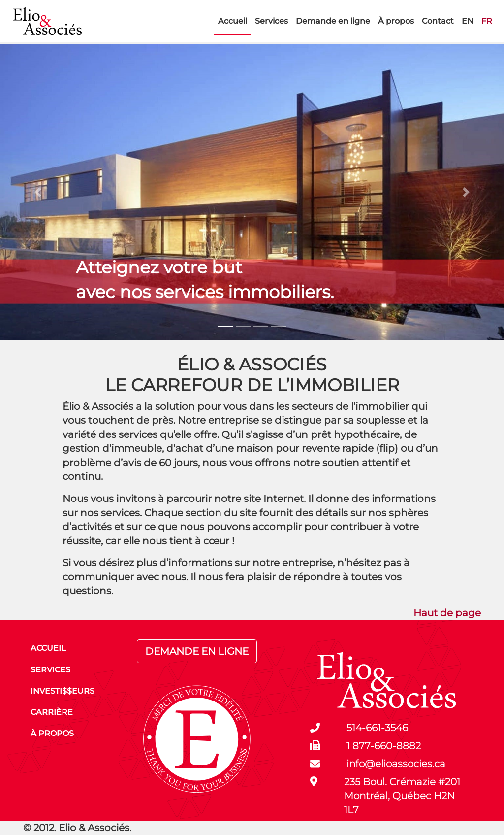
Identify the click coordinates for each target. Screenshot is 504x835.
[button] (38, 192)
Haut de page (447, 613)
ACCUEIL (48, 648)
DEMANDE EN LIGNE (197, 651)
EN (468, 21)
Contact (438, 21)
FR (487, 21)
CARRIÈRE (52, 712)
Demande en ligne (333, 21)
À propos (396, 21)
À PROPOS (52, 733)
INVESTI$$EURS (63, 691)
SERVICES (50, 670)
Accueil (233, 21)
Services (271, 21)
